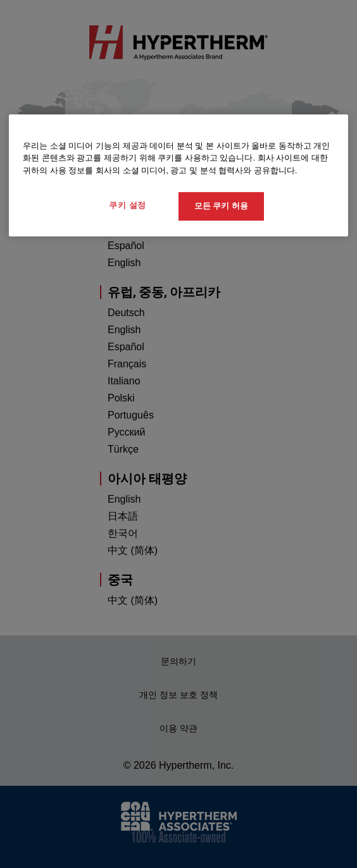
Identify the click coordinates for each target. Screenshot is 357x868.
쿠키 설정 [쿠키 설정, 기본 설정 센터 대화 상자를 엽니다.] (128, 205)
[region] (178, 175)
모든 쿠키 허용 (221, 206)
